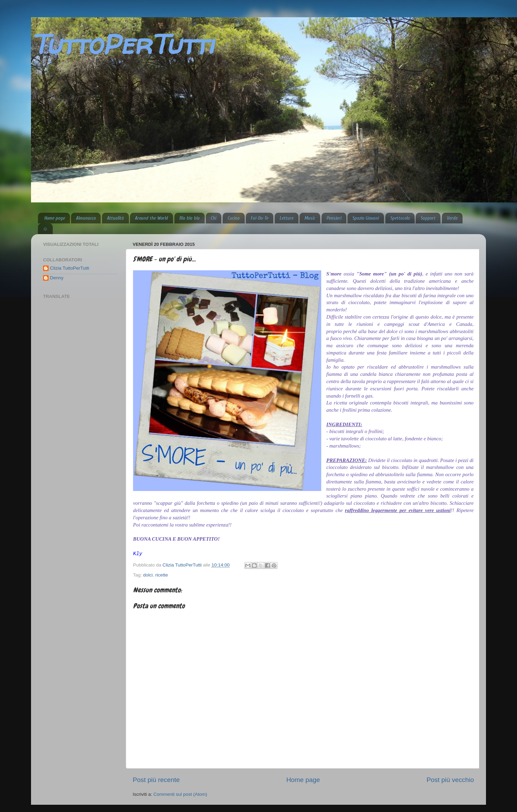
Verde (452, 218)
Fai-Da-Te (259, 218)
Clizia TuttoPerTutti (70, 268)
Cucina (234, 218)
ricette (162, 575)
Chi (213, 218)
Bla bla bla (189, 218)
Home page (54, 218)
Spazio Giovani (366, 218)
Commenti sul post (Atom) (180, 794)
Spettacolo (400, 218)
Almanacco (86, 218)
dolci (148, 575)
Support (428, 218)
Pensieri (334, 218)
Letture (286, 218)
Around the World (151, 218)
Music (310, 218)
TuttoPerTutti (122, 44)
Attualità (115, 218)
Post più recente (156, 780)
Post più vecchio (450, 780)
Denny (57, 278)
